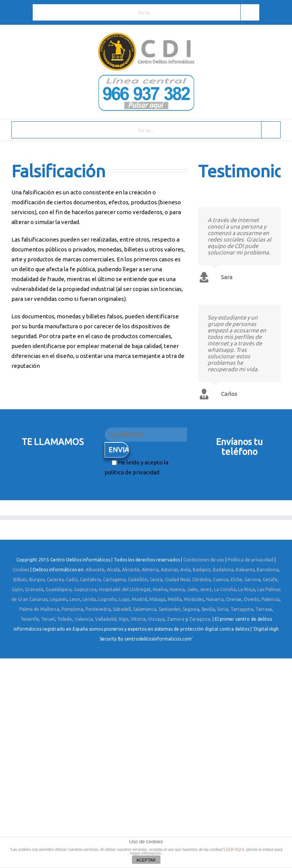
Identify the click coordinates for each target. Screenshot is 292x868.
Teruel (48, 619)
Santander (169, 609)
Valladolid (106, 619)
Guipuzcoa (85, 589)
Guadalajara (59, 589)
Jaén (192, 589)
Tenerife (30, 619)
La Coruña (225, 589)
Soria (223, 609)
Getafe (270, 579)
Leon (75, 599)
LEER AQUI (234, 850)
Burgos (37, 579)
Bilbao (20, 579)
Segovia (191, 609)
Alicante (131, 570)
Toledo (65, 619)
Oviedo (252, 599)
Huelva (160, 589)
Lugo (124, 599)
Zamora (176, 619)
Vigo (124, 619)
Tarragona (242, 609)
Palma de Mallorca (39, 609)
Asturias (169, 570)
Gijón (17, 589)
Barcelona (268, 570)
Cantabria (90, 579)
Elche (236, 579)
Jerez (206, 589)
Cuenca (221, 579)
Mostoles (194, 599)
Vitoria (138, 619)
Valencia (84, 619)
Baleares (245, 570)
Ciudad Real (177, 579)
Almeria (150, 570)
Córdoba (201, 579)
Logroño (107, 599)
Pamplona (72, 609)
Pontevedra (98, 609)
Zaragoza (200, 619)
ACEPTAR (146, 860)
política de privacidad (132, 472)
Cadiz (72, 579)
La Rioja (247, 589)
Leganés (59, 599)
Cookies (21, 570)
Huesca (177, 589)
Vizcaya (156, 619)
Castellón (138, 579)
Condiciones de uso (204, 560)
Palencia (271, 599)
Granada (34, 589)
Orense (234, 599)
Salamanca (145, 609)
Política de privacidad (251, 560)
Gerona (252, 579)
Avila (185, 570)
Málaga (157, 599)
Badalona (223, 570)
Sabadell (122, 609)
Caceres (55, 579)
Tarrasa (264, 609)
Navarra (215, 599)
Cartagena (114, 579)
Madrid (140, 599)
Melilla (175, 599)
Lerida (89, 599)
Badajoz (202, 570)
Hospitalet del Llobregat (125, 589)
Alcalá (113, 570)
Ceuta (156, 579)
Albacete (95, 570)
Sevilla (208, 609)
